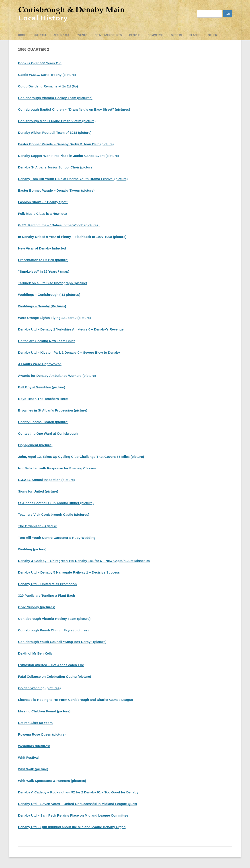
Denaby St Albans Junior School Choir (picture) (56, 167)
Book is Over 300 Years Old (40, 63)
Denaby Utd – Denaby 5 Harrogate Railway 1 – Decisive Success (69, 572)
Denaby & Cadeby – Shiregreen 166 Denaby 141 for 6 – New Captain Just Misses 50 (84, 561)
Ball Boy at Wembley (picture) (42, 387)
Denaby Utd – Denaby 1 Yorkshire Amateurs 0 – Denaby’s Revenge (71, 329)
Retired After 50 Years (35, 723)
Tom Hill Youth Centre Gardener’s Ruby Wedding (57, 538)
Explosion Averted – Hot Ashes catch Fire (51, 665)
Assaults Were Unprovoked (40, 364)
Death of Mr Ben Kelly (35, 653)
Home (22, 35)
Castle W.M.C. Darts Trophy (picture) (47, 75)
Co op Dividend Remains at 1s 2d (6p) (48, 86)
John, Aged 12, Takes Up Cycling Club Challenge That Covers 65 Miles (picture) (81, 457)
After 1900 (61, 35)
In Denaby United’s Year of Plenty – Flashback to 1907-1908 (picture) (72, 237)
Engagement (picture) (35, 445)
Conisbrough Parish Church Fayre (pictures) (53, 630)
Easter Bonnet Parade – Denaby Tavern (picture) (56, 190)
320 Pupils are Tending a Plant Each (47, 595)
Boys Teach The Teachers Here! (43, 399)
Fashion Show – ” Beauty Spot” (43, 202)
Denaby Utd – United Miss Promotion (47, 584)
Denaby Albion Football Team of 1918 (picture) (55, 133)
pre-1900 (40, 35)
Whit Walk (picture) (33, 769)
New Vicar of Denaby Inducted (42, 248)
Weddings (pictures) (34, 746)
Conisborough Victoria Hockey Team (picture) (54, 619)
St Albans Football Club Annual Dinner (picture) (56, 503)
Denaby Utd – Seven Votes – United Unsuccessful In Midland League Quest (78, 804)
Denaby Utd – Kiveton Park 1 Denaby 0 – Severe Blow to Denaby (69, 352)
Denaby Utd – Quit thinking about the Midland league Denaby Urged (72, 827)
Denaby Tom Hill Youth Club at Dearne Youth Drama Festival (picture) (73, 179)
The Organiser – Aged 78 (38, 526)
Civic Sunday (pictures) (37, 607)
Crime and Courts (108, 35)
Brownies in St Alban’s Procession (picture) (53, 410)
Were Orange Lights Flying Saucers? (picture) (54, 318)
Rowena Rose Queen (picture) (42, 734)
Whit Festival (28, 757)
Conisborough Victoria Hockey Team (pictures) (55, 98)
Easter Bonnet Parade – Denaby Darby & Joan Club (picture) (66, 144)
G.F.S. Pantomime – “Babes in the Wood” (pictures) (59, 225)
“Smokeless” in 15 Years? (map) (44, 271)
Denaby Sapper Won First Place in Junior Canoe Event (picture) (68, 156)
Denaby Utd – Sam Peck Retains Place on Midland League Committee (73, 815)
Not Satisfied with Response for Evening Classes (57, 468)
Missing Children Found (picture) (44, 711)
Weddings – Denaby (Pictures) (42, 306)
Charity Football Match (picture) (43, 422)
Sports (176, 35)
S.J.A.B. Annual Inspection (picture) (46, 480)
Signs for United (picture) (38, 491)
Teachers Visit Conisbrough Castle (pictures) (54, 514)
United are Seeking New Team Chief (46, 341)
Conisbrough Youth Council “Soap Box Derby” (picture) (62, 642)
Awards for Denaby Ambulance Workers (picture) (57, 376)
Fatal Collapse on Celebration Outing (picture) (55, 676)
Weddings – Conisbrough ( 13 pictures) (49, 295)
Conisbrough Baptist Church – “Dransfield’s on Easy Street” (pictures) (74, 109)
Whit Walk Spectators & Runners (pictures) (52, 781)
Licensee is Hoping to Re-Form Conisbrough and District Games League (76, 700)
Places (195, 35)
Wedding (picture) (32, 549)
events (82, 35)
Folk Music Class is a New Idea (43, 214)
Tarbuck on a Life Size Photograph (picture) (53, 283)
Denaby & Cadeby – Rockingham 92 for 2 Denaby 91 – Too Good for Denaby (78, 792)
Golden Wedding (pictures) (39, 688)
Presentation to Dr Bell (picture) (43, 260)
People (135, 35)
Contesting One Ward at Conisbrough (48, 433)
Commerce (155, 35)
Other (212, 35)
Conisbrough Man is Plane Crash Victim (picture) (57, 121)
